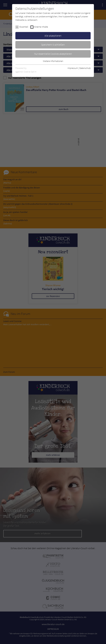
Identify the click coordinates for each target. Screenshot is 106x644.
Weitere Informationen (53, 61)
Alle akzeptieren (53, 36)
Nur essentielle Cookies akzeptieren (53, 54)
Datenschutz (85, 68)
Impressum (73, 68)
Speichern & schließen (53, 45)
